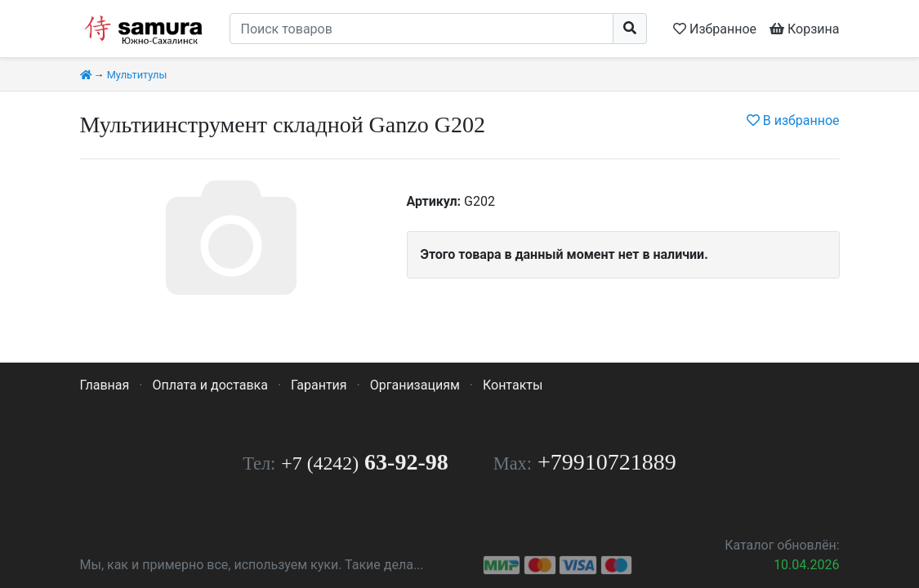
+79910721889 (607, 462)
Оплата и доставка (210, 385)
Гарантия (319, 385)
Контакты (513, 385)
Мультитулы (137, 75)
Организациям (415, 385)
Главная (105, 385)
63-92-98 (364, 462)
